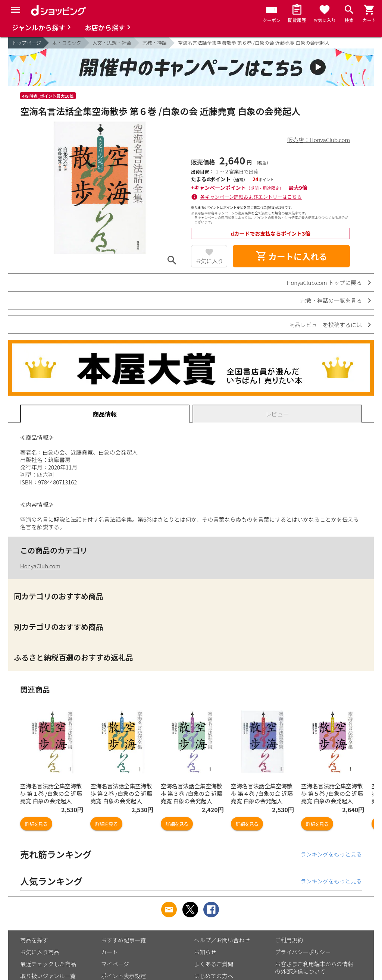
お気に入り (209, 261)
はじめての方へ (214, 976)
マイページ (115, 964)
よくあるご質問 (214, 964)
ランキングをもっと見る (331, 854)
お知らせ (205, 952)
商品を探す (34, 940)
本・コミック (67, 43)
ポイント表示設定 (123, 976)
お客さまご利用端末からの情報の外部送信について (314, 968)
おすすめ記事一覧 (123, 940)
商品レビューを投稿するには (325, 325)
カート (109, 952)
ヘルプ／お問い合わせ (222, 940)
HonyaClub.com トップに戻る (324, 282)
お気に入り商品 (40, 952)
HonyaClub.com (40, 566)
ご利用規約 (289, 940)
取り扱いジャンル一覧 (48, 976)
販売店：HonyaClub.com (319, 140)
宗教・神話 (155, 43)
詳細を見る (36, 824)
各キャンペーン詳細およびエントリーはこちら (251, 197)
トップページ (26, 43)
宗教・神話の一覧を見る (331, 300)
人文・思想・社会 (112, 43)
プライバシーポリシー (303, 952)
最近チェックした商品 (48, 964)
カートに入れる (291, 256)
